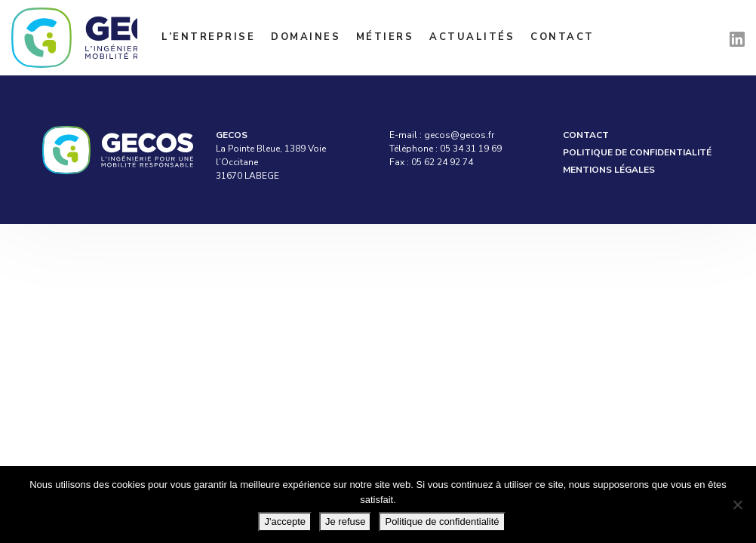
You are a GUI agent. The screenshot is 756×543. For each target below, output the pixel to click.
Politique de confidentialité (637, 152)
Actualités (472, 37)
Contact (562, 37)
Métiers (385, 37)
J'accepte (285, 522)
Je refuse (345, 522)
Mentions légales (609, 170)
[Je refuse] (737, 505)
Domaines (306, 37)
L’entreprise (208, 37)
